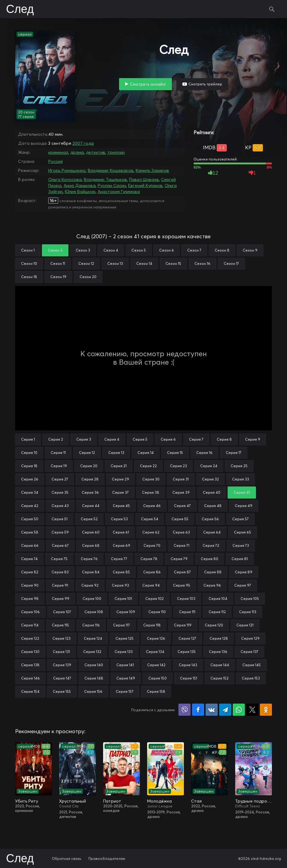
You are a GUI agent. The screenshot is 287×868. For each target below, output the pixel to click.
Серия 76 (89, 559)
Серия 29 (120, 479)
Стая (196, 801)
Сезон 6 (167, 250)
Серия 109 (126, 612)
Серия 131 (61, 652)
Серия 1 (28, 439)
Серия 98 (30, 599)
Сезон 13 (115, 263)
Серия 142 (156, 665)
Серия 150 (158, 678)
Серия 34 (30, 492)
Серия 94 (151, 585)
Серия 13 (116, 453)
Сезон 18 (29, 277)
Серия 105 (250, 599)
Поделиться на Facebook (198, 710)
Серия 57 (240, 519)
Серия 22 (148, 466)
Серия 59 (60, 532)
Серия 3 (84, 439)
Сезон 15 (173, 263)
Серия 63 (181, 532)
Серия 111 (187, 612)
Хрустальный (73, 801)
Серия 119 (183, 625)
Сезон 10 (29, 263)
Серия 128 (219, 638)
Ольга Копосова (65, 179)
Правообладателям (107, 858)
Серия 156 (93, 691)
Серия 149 (126, 678)
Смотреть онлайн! (148, 84)
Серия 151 (189, 678)
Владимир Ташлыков (105, 179)
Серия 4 (112, 439)
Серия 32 (210, 479)
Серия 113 (248, 612)
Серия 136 (218, 652)
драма (77, 152)
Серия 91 (60, 585)
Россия (55, 161)
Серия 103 (186, 599)
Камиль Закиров (152, 170)
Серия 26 (30, 479)
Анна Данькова (80, 185)
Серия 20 (89, 466)
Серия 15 (175, 453)
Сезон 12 (86, 263)
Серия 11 (58, 453)
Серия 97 (243, 585)
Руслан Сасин (112, 185)
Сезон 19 (58, 277)
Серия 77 (119, 559)
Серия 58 (30, 532)
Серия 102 (155, 599)
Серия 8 (224, 439)
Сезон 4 (111, 250)
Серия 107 (62, 612)
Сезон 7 (194, 250)
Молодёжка (159, 801)
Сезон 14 (144, 263)
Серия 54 (150, 519)
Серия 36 (90, 492)
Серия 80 (210, 559)
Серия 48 (213, 506)
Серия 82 (30, 572)
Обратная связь (67, 858)
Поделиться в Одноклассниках (266, 710)
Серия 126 (156, 638)
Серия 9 (253, 439)
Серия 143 (188, 665)
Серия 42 (30, 506)
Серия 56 (210, 519)
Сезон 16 (202, 263)
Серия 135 (187, 652)
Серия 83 (60, 572)
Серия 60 (91, 532)
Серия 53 (119, 519)
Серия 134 (155, 652)
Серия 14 (146, 453)
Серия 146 (30, 678)
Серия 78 (149, 559)
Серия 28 (90, 479)
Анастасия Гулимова (119, 192)
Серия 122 (30, 638)
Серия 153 (251, 678)
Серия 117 (121, 625)
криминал (58, 152)
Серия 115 (60, 625)
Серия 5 (140, 439)
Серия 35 (60, 492)
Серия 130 (30, 652)
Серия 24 (209, 466)
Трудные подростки (254, 801)
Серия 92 (90, 585)
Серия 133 (124, 652)
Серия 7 (196, 439)
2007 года (83, 143)
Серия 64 (212, 532)
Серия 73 (241, 545)
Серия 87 (182, 572)
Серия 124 (93, 638)
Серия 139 (62, 665)
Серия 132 (92, 652)
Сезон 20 (88, 277)
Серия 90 (30, 585)
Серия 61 (121, 532)
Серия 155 (62, 691)
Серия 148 (94, 678)
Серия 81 (240, 559)
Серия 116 (91, 625)
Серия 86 (152, 572)
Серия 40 (212, 492)
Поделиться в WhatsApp (239, 710)
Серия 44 (91, 506)
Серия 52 (89, 519)
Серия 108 (94, 612)
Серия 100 (92, 599)
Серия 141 (125, 665)
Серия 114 (30, 625)
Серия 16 (204, 453)
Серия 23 (178, 466)
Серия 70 (152, 545)
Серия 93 (120, 585)
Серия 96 (212, 585)
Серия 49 (244, 506)
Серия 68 (91, 545)
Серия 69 (121, 545)
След (20, 10)
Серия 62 (151, 532)
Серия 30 (151, 479)
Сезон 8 (222, 250)
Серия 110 (157, 612)
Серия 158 (156, 691)
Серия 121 (245, 625)
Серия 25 (239, 466)
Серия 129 (250, 638)
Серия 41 (242, 492)
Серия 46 (152, 506)
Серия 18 (29, 466)
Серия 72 (211, 545)
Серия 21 (119, 466)
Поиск (272, 9)
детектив (96, 152)
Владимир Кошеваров (111, 170)
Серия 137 (249, 652)
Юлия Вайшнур (80, 192)
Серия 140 (94, 665)
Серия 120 (214, 625)
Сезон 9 (250, 250)
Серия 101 (123, 599)
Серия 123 (61, 638)
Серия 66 (30, 545)
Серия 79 (179, 559)
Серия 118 (152, 625)
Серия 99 (61, 599)
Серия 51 (60, 519)
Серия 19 (59, 466)
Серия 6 (168, 439)
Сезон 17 (231, 263)
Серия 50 (30, 519)
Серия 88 (213, 572)
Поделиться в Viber (184, 710)
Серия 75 (59, 559)
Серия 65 (243, 532)
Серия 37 (120, 492)
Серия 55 (180, 519)
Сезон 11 (58, 263)
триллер (116, 152)
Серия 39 (181, 492)
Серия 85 (121, 572)
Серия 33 (241, 479)
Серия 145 (252, 665)
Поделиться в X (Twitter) (252, 710)
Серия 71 (181, 545)
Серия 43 (60, 506)
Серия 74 (29, 559)
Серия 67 (60, 545)
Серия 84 (91, 572)
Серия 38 (151, 492)
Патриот (112, 801)
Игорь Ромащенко (67, 170)
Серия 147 (62, 678)
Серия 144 (220, 665)
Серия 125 (125, 638)
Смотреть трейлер (205, 84)
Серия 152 (219, 678)
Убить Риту (27, 801)
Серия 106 (30, 612)
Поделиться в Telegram (225, 710)
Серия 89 (244, 572)
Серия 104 (218, 599)
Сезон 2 (55, 250)
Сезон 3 (83, 250)
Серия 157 (125, 691)
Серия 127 (187, 638)
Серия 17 (234, 453)
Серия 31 (181, 479)
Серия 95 (182, 585)
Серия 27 (60, 479)
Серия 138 (30, 665)
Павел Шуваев (144, 179)
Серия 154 (30, 691)
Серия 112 (217, 612)
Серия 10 (29, 453)
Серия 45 (121, 506)
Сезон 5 (139, 250)
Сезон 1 (28, 250)
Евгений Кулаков (145, 185)
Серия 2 (56, 439)
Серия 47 (182, 506)
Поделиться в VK (212, 710)
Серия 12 (87, 453)
